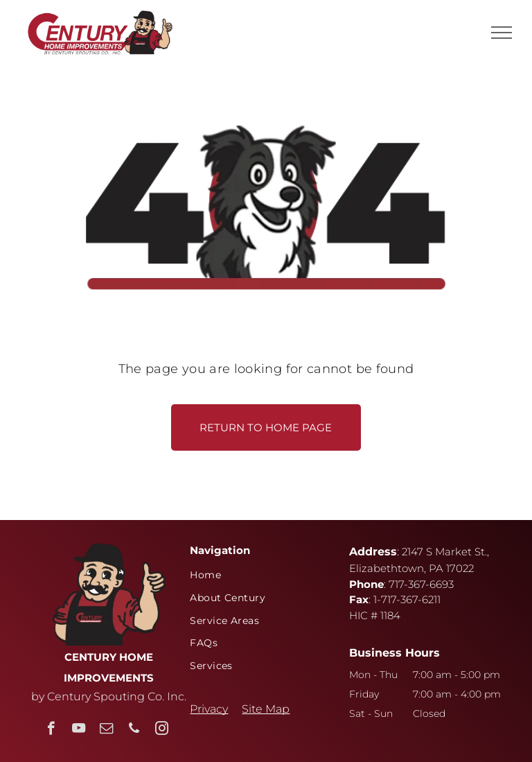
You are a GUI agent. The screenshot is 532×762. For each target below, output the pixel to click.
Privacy (209, 709)
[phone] (134, 730)
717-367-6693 (421, 584)
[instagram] (162, 730)
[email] (106, 730)
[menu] (502, 33)
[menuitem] (260, 575)
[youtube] (79, 730)
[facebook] (51, 730)
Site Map (266, 709)
